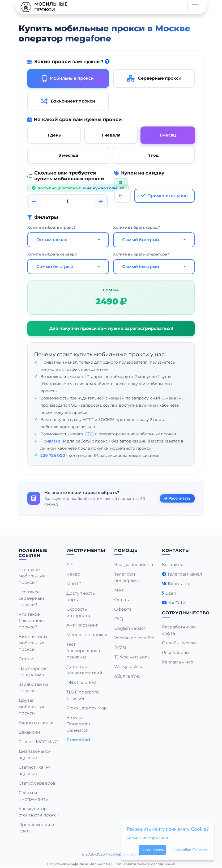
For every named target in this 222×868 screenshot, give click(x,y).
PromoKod (78, 740)
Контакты (172, 565)
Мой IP (74, 584)
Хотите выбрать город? (136, 227)
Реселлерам (176, 652)
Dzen (171, 593)
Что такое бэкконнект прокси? (31, 621)
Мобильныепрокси (44, 7)
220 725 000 (53, 455)
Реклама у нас (178, 662)
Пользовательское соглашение (144, 864)
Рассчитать (177, 498)
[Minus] (34, 201)
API (70, 565)
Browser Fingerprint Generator (78, 724)
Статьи (26, 659)
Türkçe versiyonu (132, 657)
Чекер (73, 574)
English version (130, 628)
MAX (119, 590)
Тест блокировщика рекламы (83, 651)
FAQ (119, 619)
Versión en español (134, 638)
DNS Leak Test (82, 682)
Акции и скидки (36, 723)
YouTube (177, 603)
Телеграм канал (185, 574)
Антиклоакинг (82, 625)
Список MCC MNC (38, 742)
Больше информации (147, 838)
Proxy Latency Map (87, 708)
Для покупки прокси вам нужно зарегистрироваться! (111, 328)
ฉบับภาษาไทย (127, 676)
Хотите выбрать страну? (52, 227)
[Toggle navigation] (195, 7)
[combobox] (68, 240)
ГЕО (89, 434)
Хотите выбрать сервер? (52, 254)
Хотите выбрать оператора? (141, 254)
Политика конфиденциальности (78, 864)
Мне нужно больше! (103, 188)
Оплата (122, 600)
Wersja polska (129, 667)
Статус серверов (37, 783)
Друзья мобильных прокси (31, 707)
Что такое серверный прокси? (31, 598)
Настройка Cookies (189, 850)
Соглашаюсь (152, 850)
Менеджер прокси (87, 635)
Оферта (123, 609)
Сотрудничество (186, 613)
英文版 (121, 647)
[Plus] (101, 201)
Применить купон (164, 196)
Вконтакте (179, 584)
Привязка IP (53, 441)
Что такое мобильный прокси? (32, 576)
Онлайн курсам (179, 643)
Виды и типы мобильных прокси (33, 643)
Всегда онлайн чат (135, 565)
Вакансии (29, 732)
